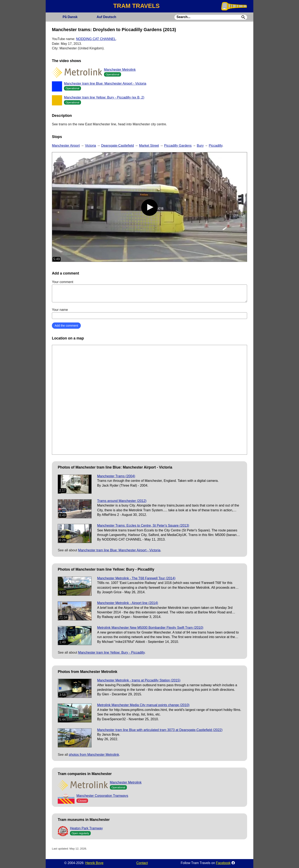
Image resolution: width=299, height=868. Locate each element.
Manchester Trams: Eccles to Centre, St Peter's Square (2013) (143, 526)
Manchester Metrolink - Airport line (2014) (128, 603)
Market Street (149, 146)
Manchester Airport (66, 146)
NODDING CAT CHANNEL (96, 39)
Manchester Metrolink (120, 70)
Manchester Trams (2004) (116, 476)
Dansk (70, 17)
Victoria (90, 146)
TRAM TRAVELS (136, 6)
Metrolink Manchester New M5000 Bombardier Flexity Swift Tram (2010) (150, 628)
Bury (200, 146)
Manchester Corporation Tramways (102, 796)
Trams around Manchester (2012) (122, 501)
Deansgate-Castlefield (117, 146)
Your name (149, 313)
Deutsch (106, 17)
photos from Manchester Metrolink (94, 755)
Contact (142, 863)
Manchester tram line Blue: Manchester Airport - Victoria (105, 84)
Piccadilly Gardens (178, 146)
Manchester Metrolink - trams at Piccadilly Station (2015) (139, 680)
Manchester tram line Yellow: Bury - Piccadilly (111, 653)
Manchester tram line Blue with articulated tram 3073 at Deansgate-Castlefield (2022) (160, 730)
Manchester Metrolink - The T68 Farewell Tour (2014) (136, 578)
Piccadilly (216, 146)
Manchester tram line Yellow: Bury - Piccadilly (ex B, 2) (104, 97)
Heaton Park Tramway (86, 828)
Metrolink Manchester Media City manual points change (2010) (143, 705)
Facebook (223, 863)
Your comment (149, 291)
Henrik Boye (94, 863)
